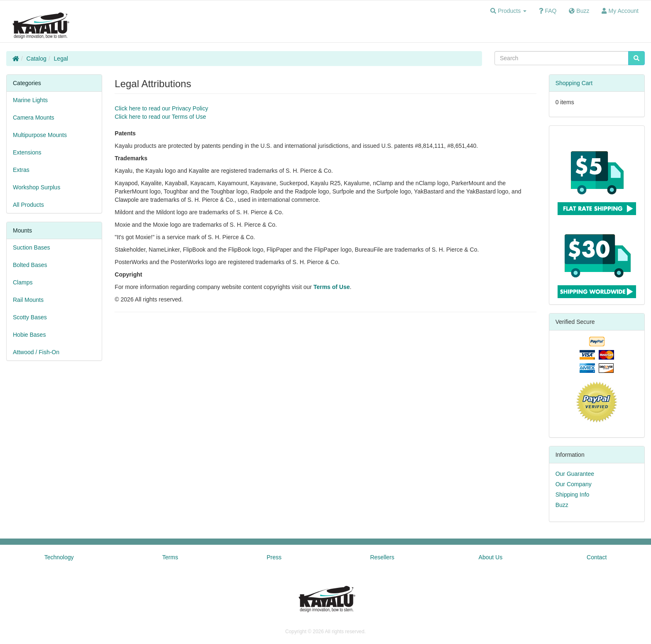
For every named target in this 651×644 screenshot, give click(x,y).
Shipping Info (573, 495)
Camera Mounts (34, 118)
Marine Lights (30, 100)
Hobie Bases (29, 335)
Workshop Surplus (37, 187)
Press (274, 557)
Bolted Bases (30, 265)
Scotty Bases (30, 317)
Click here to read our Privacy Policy (161, 108)
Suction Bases (32, 247)
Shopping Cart (574, 83)
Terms (170, 557)
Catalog (37, 59)
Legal (61, 59)
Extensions (27, 152)
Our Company (574, 484)
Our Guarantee (575, 474)
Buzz (562, 505)
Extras (21, 170)
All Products (28, 205)
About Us (491, 557)
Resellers (382, 557)
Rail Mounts (28, 300)
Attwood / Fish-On (36, 352)
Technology (59, 557)
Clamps (23, 282)
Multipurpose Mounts (40, 135)
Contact (597, 557)
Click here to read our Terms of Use (160, 117)
